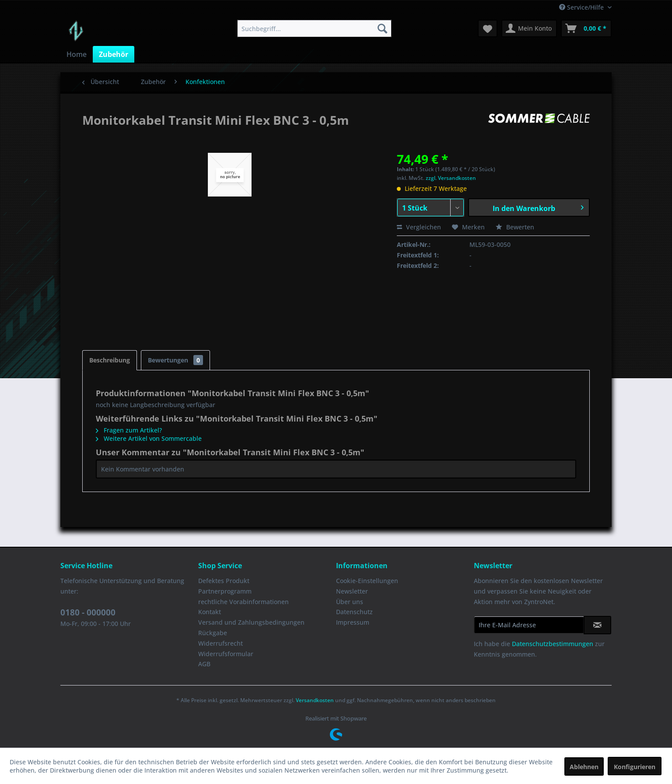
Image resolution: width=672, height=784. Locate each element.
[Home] (77, 54)
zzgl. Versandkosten (451, 178)
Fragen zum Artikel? (129, 430)
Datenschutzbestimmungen (553, 644)
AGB (204, 664)
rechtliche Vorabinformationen (243, 602)
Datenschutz (354, 612)
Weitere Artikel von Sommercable (149, 438)
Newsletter (352, 591)
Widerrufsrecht (220, 643)
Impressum (353, 622)
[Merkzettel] (488, 28)
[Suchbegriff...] (314, 28)
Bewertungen (175, 360)
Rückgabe (213, 633)
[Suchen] (382, 28)
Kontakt (210, 612)
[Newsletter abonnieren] (597, 625)
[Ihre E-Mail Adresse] (529, 625)
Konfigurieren (635, 767)
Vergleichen (419, 227)
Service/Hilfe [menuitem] (582, 7)
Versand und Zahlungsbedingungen (251, 622)
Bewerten (515, 227)
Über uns (350, 602)
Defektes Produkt (224, 581)
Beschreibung (110, 360)
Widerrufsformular (226, 654)
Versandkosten (315, 700)
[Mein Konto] (529, 28)
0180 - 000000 (88, 612)
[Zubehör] (114, 54)
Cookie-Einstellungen (367, 581)
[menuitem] (314, 28)
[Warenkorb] (586, 28)
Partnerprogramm (225, 591)
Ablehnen (584, 767)
